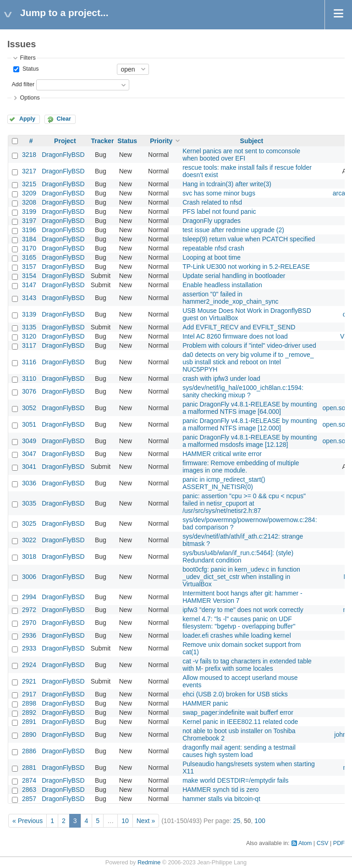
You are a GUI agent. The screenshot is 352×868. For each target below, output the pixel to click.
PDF (339, 843)
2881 (29, 768)
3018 (29, 556)
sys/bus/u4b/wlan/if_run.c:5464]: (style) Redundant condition (238, 556)
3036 (29, 483)
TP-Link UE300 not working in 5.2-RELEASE (246, 267)
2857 (29, 799)
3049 (29, 441)
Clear (64, 119)
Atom (305, 843)
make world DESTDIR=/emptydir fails (235, 780)
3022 (29, 540)
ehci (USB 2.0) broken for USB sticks (235, 694)
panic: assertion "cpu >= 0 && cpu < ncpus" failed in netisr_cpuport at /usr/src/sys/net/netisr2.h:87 (244, 503)
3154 (29, 276)
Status (30, 69)
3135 (29, 327)
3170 (29, 248)
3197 (29, 221)
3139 (29, 314)
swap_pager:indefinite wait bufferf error (238, 712)
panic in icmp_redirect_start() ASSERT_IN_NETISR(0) (224, 483)
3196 (29, 230)
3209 (29, 193)
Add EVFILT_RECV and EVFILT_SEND (239, 327)
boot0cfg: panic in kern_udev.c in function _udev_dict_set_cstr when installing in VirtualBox (241, 577)
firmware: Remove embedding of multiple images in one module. (241, 467)
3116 (29, 362)
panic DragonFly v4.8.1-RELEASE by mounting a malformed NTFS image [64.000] (250, 408)
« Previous (27, 821)
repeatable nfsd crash (213, 248)
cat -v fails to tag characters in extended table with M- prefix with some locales (247, 665)
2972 (29, 610)
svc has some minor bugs (219, 193)
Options (30, 98)
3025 (29, 523)
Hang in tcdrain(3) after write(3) (227, 184)
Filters (27, 58)
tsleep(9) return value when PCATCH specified (249, 239)
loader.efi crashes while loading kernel (237, 635)
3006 (29, 577)
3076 (29, 391)
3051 (29, 424)
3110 (29, 378)
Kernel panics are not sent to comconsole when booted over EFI (241, 155)
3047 (29, 454)
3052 (29, 408)
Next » (146, 821)
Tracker (103, 141)
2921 (29, 681)
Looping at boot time (212, 257)
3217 (29, 171)
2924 (29, 665)
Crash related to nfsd (212, 202)
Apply (27, 119)
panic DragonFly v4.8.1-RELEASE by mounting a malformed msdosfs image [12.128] (250, 441)
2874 (29, 780)
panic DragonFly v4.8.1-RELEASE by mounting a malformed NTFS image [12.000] (250, 424)
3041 (29, 467)
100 (260, 821)
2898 (29, 703)
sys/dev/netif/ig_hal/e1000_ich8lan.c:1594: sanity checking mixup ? (243, 391)
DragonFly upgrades (212, 221)
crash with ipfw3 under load (221, 378)
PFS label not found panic (219, 211)
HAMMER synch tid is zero (220, 790)
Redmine (149, 862)
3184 (29, 239)
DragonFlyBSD (63, 155)
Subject (252, 141)
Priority (161, 141)
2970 (29, 623)
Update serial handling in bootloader (234, 276)
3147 (29, 285)
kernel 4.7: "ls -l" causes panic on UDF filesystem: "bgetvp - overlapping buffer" (239, 623)
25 (237, 821)
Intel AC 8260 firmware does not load (235, 336)
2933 (29, 648)
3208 (29, 202)
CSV (323, 843)
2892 (29, 712)
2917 (29, 694)
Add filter (23, 84)
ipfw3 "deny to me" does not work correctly (243, 610)
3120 (29, 336)
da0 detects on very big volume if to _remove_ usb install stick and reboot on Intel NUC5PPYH (248, 362)
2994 (29, 597)
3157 (29, 267)
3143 (29, 298)
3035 (29, 503)
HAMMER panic (205, 703)
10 (125, 821)
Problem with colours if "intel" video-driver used (249, 345)
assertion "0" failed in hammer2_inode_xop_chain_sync (230, 298)
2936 (29, 635)
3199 (29, 211)
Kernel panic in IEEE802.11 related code (240, 722)
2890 (29, 734)
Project (65, 141)
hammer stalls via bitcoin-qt (221, 799)
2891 (29, 722)
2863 (29, 790)
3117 (29, 345)
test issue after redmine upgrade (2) (233, 230)
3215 (29, 184)
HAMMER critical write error (222, 454)
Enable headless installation (222, 285)
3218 (29, 155)
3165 (29, 257)
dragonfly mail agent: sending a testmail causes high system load (239, 751)
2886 (29, 751)
